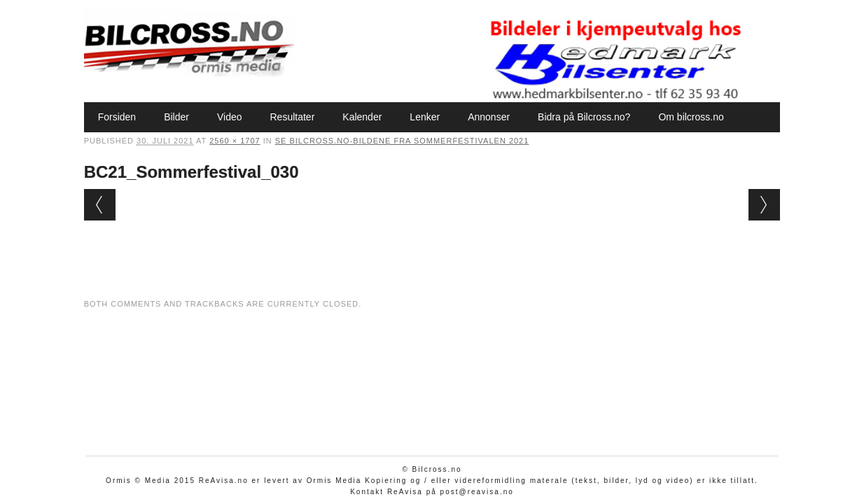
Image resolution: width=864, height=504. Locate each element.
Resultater (293, 117)
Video (230, 117)
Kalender (362, 117)
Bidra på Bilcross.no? (584, 117)
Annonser (489, 117)
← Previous (100, 205)
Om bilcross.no (691, 117)
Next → (764, 205)
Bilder (176, 117)
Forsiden (117, 117)
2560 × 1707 (235, 141)
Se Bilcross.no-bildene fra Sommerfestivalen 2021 (402, 141)
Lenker (425, 117)
